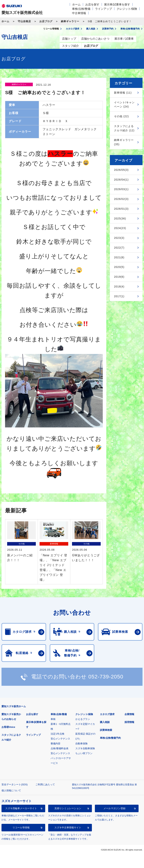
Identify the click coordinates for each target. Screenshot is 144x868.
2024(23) (120, 228)
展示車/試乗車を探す (117, 4)
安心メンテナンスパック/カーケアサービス (61, 758)
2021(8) (119, 257)
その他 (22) (121, 116)
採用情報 (129, 722)
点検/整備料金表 (60, 748)
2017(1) (119, 296)
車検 (53, 719)
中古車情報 (79, 13)
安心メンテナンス (60, 739)
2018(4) (119, 287)
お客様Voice (8, 727)
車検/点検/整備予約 (110, 738)
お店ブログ (46, 21)
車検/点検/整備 (81, 9)
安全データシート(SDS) (15, 784)
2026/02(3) (121, 199)
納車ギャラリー (70, 21)
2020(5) (119, 267)
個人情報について (11, 790)
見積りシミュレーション (68, 808)
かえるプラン (83, 719)
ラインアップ (103, 9)
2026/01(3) (121, 209)
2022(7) (119, 248)
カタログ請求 (107, 714)
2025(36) (120, 219)
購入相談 (105, 722)
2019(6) (119, 277)
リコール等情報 (21, 828)
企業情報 (129, 714)
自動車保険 (81, 744)
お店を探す (92, 4)
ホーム (76, 4)
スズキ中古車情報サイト (68, 828)
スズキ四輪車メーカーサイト (21, 808)
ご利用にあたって (45, 784)
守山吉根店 (24, 21)
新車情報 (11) (123, 93)
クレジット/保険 (127, 9)
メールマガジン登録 (114, 808)
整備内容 (55, 744)
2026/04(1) (121, 180)
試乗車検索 (106, 730)
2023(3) (119, 238)
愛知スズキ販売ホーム (14, 706)
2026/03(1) (121, 189)
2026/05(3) (121, 170)
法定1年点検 (57, 734)
